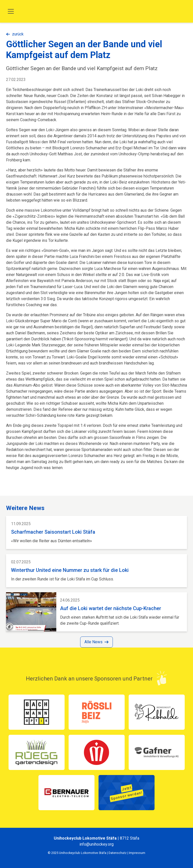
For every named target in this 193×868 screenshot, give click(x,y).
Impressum (137, 853)
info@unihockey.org (96, 844)
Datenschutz (118, 853)
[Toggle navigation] (11, 11)
